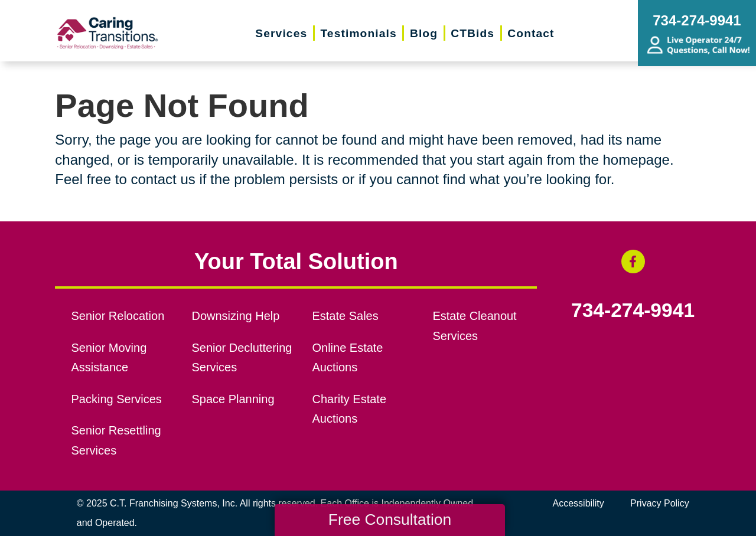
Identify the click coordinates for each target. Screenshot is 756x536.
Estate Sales (345, 316)
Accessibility (579, 503)
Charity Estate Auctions (349, 409)
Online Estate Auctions (347, 358)
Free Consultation (390, 519)
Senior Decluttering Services (242, 358)
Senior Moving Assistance (109, 358)
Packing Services (117, 399)
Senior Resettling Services (116, 440)
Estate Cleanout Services (474, 326)
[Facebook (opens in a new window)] (633, 262)
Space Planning (233, 399)
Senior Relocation (118, 316)
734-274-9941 (633, 311)
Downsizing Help (236, 316)
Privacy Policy (660, 503)
